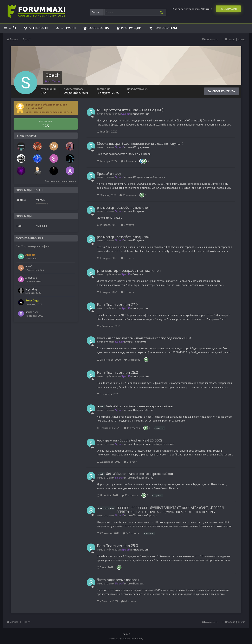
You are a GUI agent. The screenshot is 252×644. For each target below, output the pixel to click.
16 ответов (132, 428)
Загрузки (68, 28)
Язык (126, 634)
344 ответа (131, 533)
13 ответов (132, 360)
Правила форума (235, 39)
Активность (38, 28)
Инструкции (131, 28)
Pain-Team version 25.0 (118, 545)
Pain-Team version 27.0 (117, 304)
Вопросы (139, 583)
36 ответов (128, 195)
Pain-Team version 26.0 (118, 372)
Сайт (12, 28)
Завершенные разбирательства (154, 444)
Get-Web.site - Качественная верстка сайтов (139, 406)
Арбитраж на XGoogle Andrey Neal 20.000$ (130, 440)
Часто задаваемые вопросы (118, 580)
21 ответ (130, 462)
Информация (141, 114)
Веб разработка (143, 410)
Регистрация (228, 9)
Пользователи (165, 28)
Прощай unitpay (109, 173)
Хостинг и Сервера (145, 515)
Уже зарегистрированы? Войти (192, 9)
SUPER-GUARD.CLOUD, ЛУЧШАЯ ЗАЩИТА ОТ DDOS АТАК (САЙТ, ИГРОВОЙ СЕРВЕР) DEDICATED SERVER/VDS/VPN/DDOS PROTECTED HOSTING (170, 510)
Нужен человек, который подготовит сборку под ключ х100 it (144, 338)
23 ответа (128, 161)
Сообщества (98, 28)
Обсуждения (141, 147)
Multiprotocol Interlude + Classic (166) (130, 110)
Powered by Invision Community (126, 638)
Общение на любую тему (149, 177)
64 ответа (129, 601)
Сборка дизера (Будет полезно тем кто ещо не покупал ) (140, 143)
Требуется (140, 342)
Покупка (139, 211)
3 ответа (127, 225)
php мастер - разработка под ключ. (124, 207)
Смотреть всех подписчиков (61, 181)
